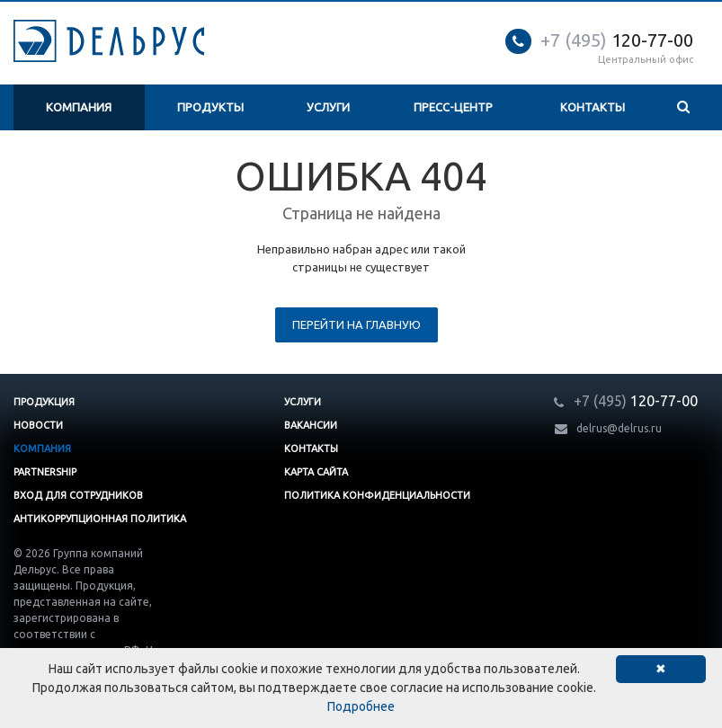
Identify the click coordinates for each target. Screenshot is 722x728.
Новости (38, 425)
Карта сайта (316, 472)
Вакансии (311, 425)
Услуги (328, 107)
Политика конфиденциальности (377, 495)
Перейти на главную (357, 324)
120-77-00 (617, 40)
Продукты (210, 107)
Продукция (44, 402)
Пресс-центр (453, 107)
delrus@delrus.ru (619, 428)
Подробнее (361, 706)
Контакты (593, 107)
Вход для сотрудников (78, 495)
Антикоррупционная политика (100, 519)
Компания (79, 107)
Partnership (45, 472)
